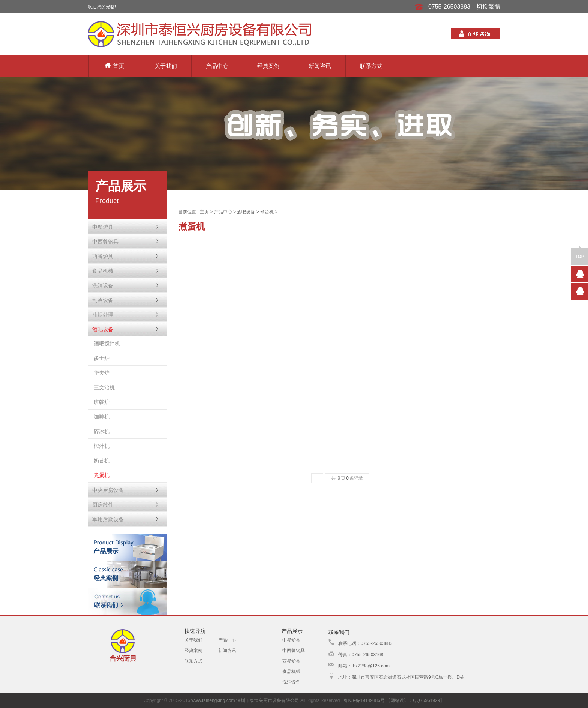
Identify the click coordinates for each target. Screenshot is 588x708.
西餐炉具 (291, 661)
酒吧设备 (246, 212)
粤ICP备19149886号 (364, 700)
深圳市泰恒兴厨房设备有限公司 (268, 700)
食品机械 (291, 672)
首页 (114, 66)
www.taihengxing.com (213, 700)
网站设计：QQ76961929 (415, 700)
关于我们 (166, 66)
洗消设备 (291, 682)
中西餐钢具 (294, 651)
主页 (204, 212)
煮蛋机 (267, 212)
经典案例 (268, 66)
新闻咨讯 (320, 66)
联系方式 (371, 66)
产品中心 (217, 66)
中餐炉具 (291, 640)
